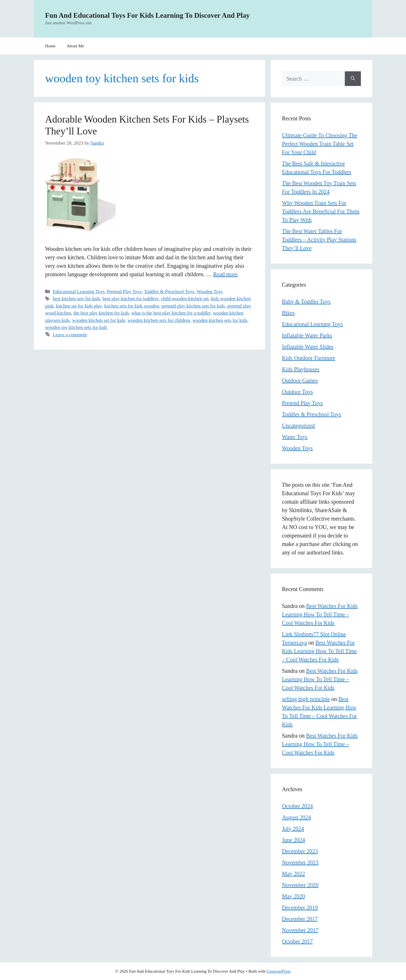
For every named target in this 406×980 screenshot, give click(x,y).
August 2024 (296, 817)
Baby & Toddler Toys (306, 302)
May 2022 (294, 874)
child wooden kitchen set (185, 299)
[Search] (353, 79)
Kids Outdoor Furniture (309, 358)
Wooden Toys (210, 292)
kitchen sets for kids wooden (132, 306)
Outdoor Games (300, 381)
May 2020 (294, 896)
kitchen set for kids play (79, 306)
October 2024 (297, 806)
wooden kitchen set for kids (99, 320)
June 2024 (294, 840)
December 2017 (300, 919)
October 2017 (297, 941)
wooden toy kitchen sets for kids (76, 327)
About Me (75, 46)
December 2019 (300, 908)
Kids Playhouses (301, 369)
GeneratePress (279, 971)
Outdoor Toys (297, 392)
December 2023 (300, 851)
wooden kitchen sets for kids (220, 320)
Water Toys (295, 437)
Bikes (288, 313)
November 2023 (300, 862)
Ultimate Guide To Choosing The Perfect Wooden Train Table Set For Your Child (320, 144)
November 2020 (300, 885)
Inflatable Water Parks (307, 335)
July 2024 (293, 829)
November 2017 (300, 930)
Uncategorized (298, 426)
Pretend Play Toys (124, 292)
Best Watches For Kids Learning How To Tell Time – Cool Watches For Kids (320, 614)
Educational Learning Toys (79, 292)
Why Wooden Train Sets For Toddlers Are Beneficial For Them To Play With (321, 211)
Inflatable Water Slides (308, 347)
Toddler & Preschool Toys (169, 292)
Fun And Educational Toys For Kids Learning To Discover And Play (147, 15)
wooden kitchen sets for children (159, 320)
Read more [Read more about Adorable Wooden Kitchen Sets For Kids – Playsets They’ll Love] (225, 274)
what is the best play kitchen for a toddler (171, 313)
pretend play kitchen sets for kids (193, 306)
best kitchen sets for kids (76, 299)
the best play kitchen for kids (101, 313)
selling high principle (306, 699)
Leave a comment (70, 335)
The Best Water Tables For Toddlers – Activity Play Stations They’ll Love (319, 240)
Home (50, 46)
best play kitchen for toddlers (131, 299)
